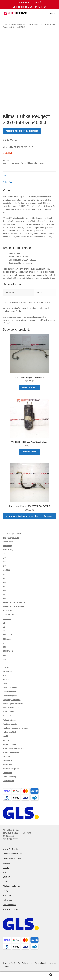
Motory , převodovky (11, 752)
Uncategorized (8, 781)
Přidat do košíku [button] (29, 387)
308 (4, 590)
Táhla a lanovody (10, 777)
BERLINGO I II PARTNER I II (14, 603)
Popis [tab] (5, 175)
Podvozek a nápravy (11, 769)
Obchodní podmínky (11, 886)
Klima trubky (33, 24)
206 (42, 24)
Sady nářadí (7, 773)
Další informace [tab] (9, 182)
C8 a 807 (6, 667)
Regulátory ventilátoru (12, 700)
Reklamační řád (9, 905)
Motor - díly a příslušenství (13, 748)
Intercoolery (8, 546)
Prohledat (29, 976)
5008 (5, 598)
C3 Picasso (7, 639)
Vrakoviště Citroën (11, 849)
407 (4, 594)
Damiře (6, 966)
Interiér (6, 736)
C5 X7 (5, 663)
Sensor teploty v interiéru (13, 704)
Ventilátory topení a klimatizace (15, 728)
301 (4, 578)
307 (4, 586)
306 (4, 582)
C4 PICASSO (8, 651)
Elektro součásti (9, 732)
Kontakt (6, 868)
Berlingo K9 (7, 611)
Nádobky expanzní (10, 696)
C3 (4, 631)
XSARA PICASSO (10, 688)
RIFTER (6, 679)
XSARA (6, 684)
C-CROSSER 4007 (10, 615)
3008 (5, 574)
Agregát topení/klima (11, 538)
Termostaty (7, 716)
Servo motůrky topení (11, 708)
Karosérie (7, 740)
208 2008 (6, 570)
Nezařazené (7, 760)
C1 (4, 623)
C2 (4, 627)
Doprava (6, 863)
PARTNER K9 (8, 671)
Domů (5, 24)
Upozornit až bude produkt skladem (22, 131)
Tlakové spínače (9, 720)
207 (4, 566)
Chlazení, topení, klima (18, 24)
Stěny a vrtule (8, 712)
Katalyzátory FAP (10, 744)
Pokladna (7, 895)
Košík (5, 872)
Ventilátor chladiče (10, 724)
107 (4, 558)
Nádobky (6, 756)
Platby (5, 891)
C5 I (4, 655)
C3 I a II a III (7, 635)
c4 (4, 643)
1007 (5, 554)
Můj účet (6, 877)
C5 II (5, 659)
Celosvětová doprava (12, 858)
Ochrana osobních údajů (13, 854)
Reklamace (8, 900)
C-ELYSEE (7, 619)
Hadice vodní (8, 542)
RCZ (4, 675)
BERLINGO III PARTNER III (13, 606)
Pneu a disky (8, 765)
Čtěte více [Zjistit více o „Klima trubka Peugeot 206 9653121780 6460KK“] (48, 516)
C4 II (5, 647)
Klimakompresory (10, 692)
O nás (5, 882)
